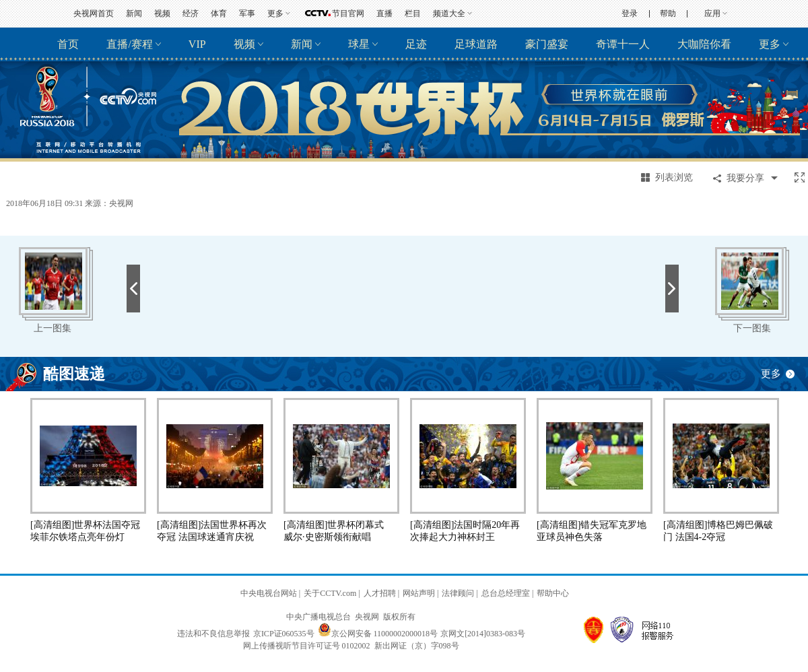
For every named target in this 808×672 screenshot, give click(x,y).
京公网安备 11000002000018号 (378, 634)
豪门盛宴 (547, 44)
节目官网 (348, 13)
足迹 (416, 44)
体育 (219, 13)
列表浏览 (674, 177)
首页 (68, 44)
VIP (197, 44)
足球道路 (476, 44)
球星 (359, 44)
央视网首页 (94, 13)
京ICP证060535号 (284, 634)
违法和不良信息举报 (213, 634)
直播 (384, 13)
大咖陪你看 (704, 44)
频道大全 (449, 13)
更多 (275, 13)
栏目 (413, 13)
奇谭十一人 (623, 44)
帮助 (668, 13)
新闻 (134, 13)
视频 (162, 13)
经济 (191, 13)
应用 (712, 13)
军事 (247, 13)
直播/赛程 (129, 44)
